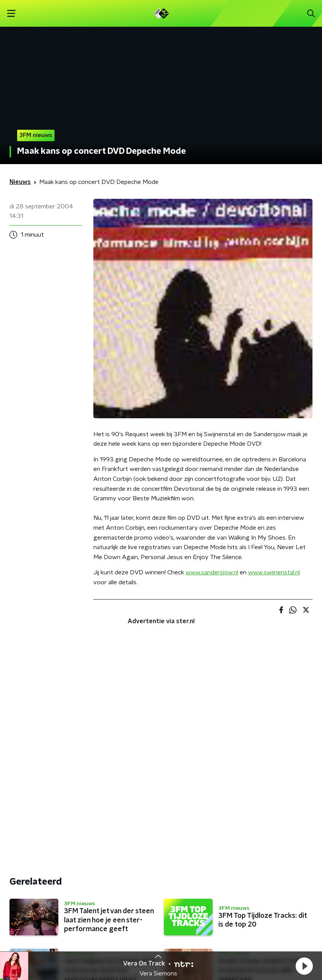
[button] (304, 966)
